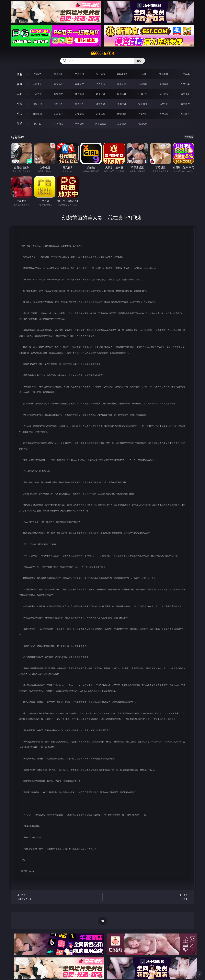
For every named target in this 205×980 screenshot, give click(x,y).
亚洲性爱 (37, 94)
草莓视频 (80, 124)
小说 (20, 114)
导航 (20, 123)
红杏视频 (122, 124)
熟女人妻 (122, 84)
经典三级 (143, 94)
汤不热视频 (101, 124)
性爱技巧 (185, 114)
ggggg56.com (102, 54)
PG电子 (37, 74)
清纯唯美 (143, 104)
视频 (20, 84)
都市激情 (37, 114)
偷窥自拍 (37, 104)
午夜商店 (59, 124)
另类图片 (185, 104)
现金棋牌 (164, 74)
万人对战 (80, 74)
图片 (20, 104)
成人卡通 (80, 94)
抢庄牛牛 (185, 74)
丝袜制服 (143, 84)
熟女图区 (164, 104)
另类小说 (143, 114)
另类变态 (185, 94)
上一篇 (36, 897)
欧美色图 (80, 104)
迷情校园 (122, 114)
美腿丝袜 (122, 104)
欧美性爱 (101, 94)
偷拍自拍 (59, 94)
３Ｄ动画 (101, 84)
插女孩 (37, 124)
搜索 (139, 61)
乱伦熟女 (164, 94)
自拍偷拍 (59, 84)
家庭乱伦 (59, 114)
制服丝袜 (122, 94)
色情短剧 (143, 124)
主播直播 (164, 84)
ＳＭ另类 (185, 84)
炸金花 (143, 74)
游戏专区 (101, 74)
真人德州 (59, 74)
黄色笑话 (164, 114)
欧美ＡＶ (80, 84)
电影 (20, 94)
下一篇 (169, 897)
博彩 (20, 74)
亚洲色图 (59, 104)
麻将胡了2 (122, 74)
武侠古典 (101, 114)
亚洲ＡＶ (37, 84)
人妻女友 (80, 114)
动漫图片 (101, 104)
